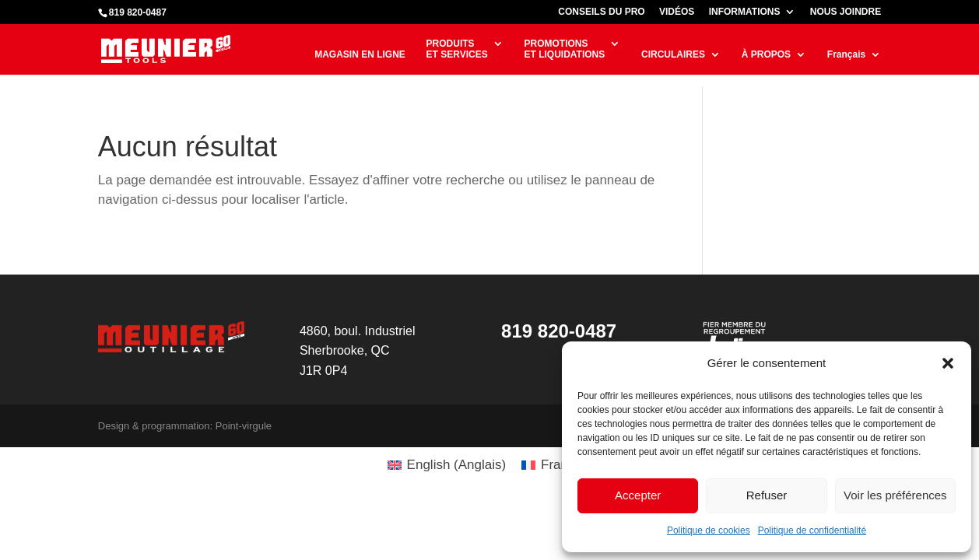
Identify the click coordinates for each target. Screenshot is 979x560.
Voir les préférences (895, 495)
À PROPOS (766, 54)
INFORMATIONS (745, 12)
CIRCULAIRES (673, 54)
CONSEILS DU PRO (601, 12)
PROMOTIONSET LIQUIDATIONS (564, 49)
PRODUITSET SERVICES (457, 49)
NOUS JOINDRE (846, 12)
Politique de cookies (709, 530)
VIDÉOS (677, 12)
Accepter (638, 495)
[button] (948, 363)
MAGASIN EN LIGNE (360, 54)
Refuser (767, 495)
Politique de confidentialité (812, 530)
